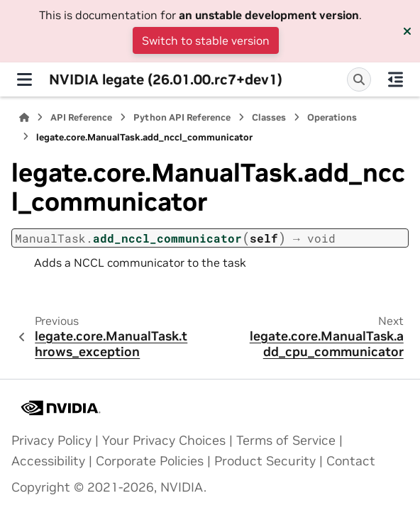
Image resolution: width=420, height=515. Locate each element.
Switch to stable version (206, 40)
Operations (332, 117)
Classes (269, 117)
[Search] (359, 79)
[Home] (24, 117)
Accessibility (48, 461)
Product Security (265, 461)
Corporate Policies (150, 461)
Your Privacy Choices (164, 441)
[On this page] (396, 79)
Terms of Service (286, 441)
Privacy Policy (51, 441)
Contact (351, 461)
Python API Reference (182, 117)
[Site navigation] (24, 79)
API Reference (81, 117)
